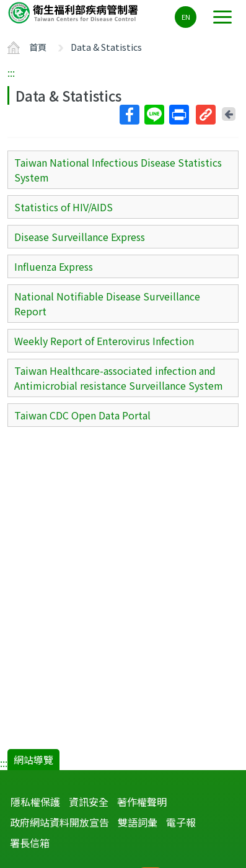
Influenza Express (54, 266)
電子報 (181, 822)
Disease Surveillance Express (80, 237)
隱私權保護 (35, 802)
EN (186, 17)
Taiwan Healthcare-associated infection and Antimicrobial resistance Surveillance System (119, 378)
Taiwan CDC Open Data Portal (82, 415)
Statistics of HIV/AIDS (64, 207)
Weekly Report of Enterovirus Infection (104, 341)
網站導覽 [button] (33, 760)
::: (11, 72)
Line (154, 115)
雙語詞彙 (138, 822)
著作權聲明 (142, 802)
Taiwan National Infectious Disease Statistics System (118, 170)
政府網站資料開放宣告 (59, 822)
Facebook (129, 115)
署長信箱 (30, 843)
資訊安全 (89, 802)
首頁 (38, 47)
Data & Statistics (106, 47)
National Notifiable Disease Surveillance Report (107, 304)
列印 (178, 115)
